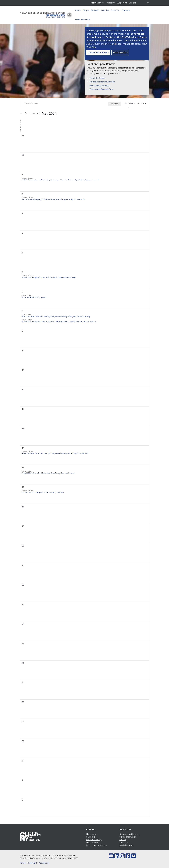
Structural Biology (94, 840)
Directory (110, 3)
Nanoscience (92, 834)
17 (23, 487)
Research (95, 10)
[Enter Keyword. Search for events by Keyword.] (64, 104)
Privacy (23, 863)
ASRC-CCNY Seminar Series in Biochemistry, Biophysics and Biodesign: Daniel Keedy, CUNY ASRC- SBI (55, 453)
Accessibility (44, 863)
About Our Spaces (98, 78)
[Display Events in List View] (125, 104)
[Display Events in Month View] (132, 104)
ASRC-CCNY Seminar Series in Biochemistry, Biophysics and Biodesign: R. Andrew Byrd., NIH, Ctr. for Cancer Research (60, 180)
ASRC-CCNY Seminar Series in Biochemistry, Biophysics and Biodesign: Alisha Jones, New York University (56, 317)
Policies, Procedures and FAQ (102, 82)
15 (23, 448)
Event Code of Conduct (100, 85)
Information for (97, 3)
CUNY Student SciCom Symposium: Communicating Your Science (43, 493)
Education (115, 10)
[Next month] (26, 113)
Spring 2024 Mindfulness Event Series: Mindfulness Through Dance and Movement (49, 473)
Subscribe (124, 842)
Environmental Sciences (97, 845)
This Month (35, 113)
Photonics (91, 837)
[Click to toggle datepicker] (49, 113)
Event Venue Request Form (101, 89)
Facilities (105, 10)
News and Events (83, 20)
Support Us (122, 3)
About (78, 10)
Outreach (126, 10)
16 (23, 468)
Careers (123, 840)
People (86, 10)
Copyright (33, 863)
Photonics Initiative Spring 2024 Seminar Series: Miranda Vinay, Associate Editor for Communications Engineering (59, 322)
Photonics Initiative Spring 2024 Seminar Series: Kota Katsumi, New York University (49, 278)
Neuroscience (92, 842)
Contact (132, 3)
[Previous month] (21, 113)
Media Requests (126, 845)
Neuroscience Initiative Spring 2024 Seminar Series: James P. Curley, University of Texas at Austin (53, 199)
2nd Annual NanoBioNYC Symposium (34, 297)
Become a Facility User (129, 834)
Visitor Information (128, 837)
